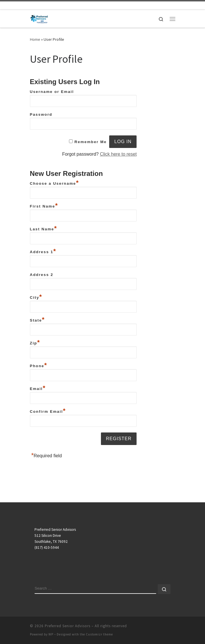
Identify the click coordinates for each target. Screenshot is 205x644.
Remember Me (91, 142)
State (37, 320)
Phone (39, 365)
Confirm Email (48, 411)
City (36, 297)
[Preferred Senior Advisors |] (39, 18)
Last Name (44, 228)
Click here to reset (118, 154)
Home (35, 39)
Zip (35, 342)
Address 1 (43, 251)
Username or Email (52, 92)
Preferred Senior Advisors (68, 626)
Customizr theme (99, 634)
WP (51, 634)
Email (38, 388)
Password (41, 114)
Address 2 (42, 275)
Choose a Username (55, 183)
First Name (44, 206)
